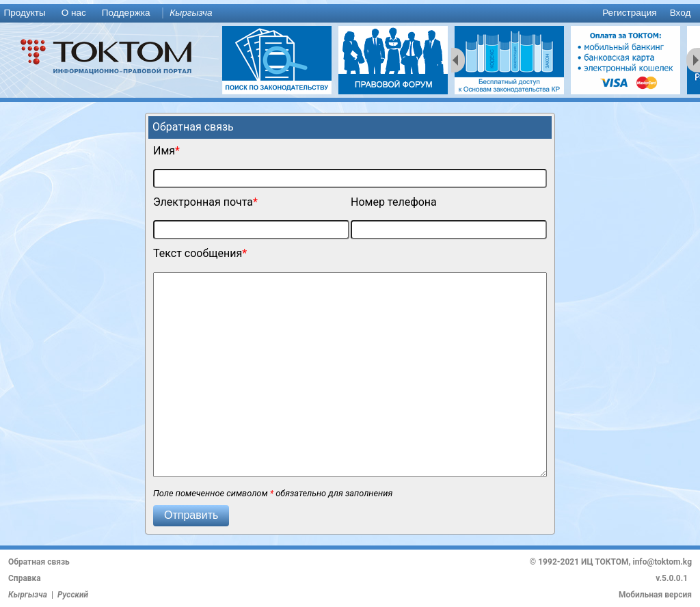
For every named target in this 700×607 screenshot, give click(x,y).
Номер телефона (394, 202)
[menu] (350, 13)
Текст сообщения (198, 253)
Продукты (24, 13)
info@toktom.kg (662, 562)
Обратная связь (39, 562)
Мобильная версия (655, 595)
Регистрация (629, 13)
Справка (25, 578)
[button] (191, 516)
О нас (74, 13)
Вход (681, 13)
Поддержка (126, 13)
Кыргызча (191, 13)
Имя (164, 151)
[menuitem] (27, 13)
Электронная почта (203, 202)
